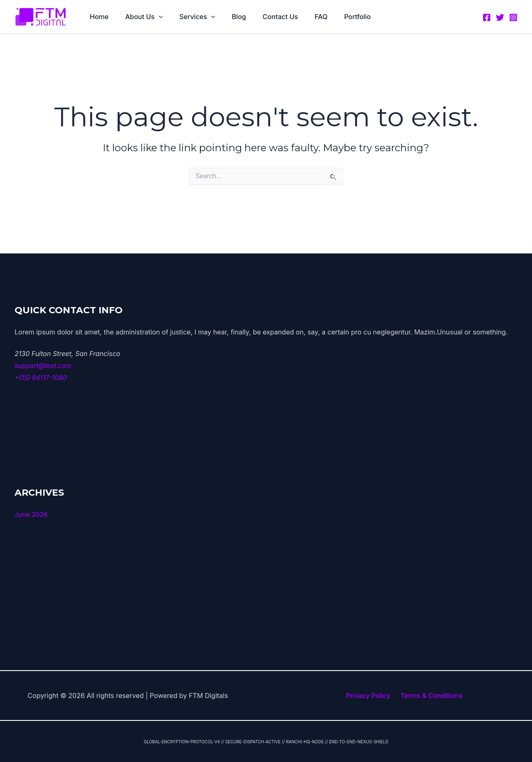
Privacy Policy (370, 695)
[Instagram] (513, 17)
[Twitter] (500, 17)
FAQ (303, 17)
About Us (139, 17)
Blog (227, 17)
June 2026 (31, 514)
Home (97, 17)
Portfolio (336, 17)
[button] (154, 17)
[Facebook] (487, 17)
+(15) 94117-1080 (41, 378)
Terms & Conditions (430, 695)
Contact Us (265, 17)
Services (189, 17)
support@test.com (43, 366)
